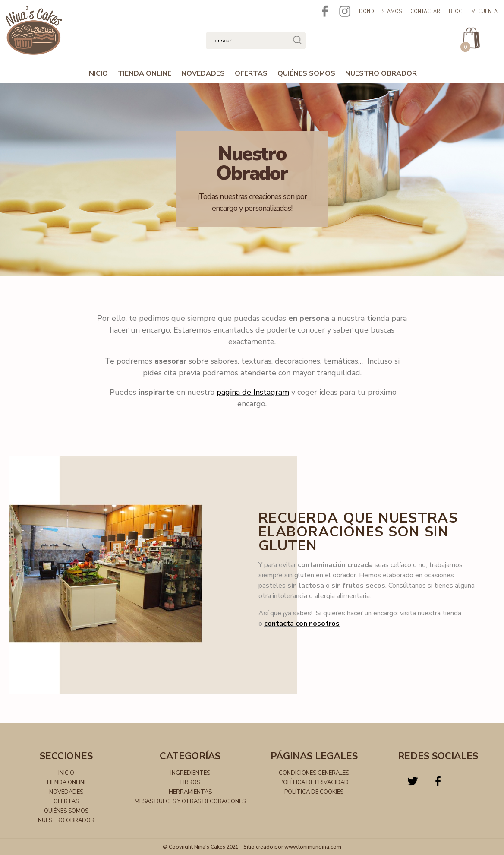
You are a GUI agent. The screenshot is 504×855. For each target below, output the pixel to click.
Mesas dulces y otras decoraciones (190, 801)
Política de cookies (314, 792)
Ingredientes (190, 773)
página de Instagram (253, 392)
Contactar (425, 11)
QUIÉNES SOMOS (306, 73)
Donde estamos (380, 11)
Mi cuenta (484, 11)
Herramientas (190, 792)
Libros (190, 782)
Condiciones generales (314, 773)
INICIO (98, 73)
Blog (456, 11)
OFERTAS (251, 73)
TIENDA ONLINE (145, 73)
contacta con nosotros (302, 624)
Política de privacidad (314, 782)
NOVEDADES (203, 73)
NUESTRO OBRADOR (381, 73)
